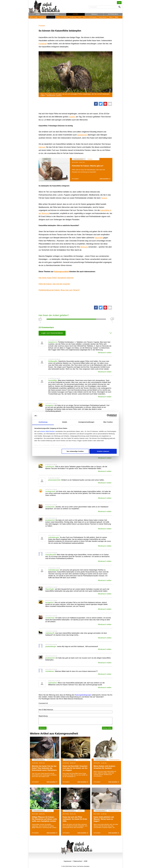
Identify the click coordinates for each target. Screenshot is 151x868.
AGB (86, 861)
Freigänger (43, 44)
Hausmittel (99, 238)
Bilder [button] (117, 17)
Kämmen (42, 147)
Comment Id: (43, 703)
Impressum (68, 861)
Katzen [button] (75, 14)
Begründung (43, 716)
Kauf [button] (79, 17)
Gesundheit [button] (51, 17)
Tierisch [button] (94, 14)
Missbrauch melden (105, 353)
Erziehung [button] (42, 17)
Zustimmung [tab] (43, 422)
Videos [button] (111, 17)
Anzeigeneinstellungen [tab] (86, 422)
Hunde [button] (57, 14)
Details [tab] (65, 422)
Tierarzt (104, 198)
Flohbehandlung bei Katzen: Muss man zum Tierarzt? (59, 290)
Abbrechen (43, 728)
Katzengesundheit (61, 272)
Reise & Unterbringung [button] (90, 17)
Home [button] (38, 14)
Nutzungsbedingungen (83, 695)
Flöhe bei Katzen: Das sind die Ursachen (54, 284)
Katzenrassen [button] (103, 17)
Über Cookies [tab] (108, 422)
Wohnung (84, 247)
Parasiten (42, 26)
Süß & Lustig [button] (33, 17)
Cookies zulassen (103, 451)
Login (119, 3)
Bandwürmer (82, 135)
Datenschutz (78, 861)
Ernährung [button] (73, 17)
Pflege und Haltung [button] (62, 17)
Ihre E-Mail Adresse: (46, 710)
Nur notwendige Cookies (75, 451)
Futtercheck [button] (113, 14)
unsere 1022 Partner (47, 431)
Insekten (72, 117)
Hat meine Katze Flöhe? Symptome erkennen (56, 278)
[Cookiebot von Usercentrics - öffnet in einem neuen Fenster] (108, 416)
